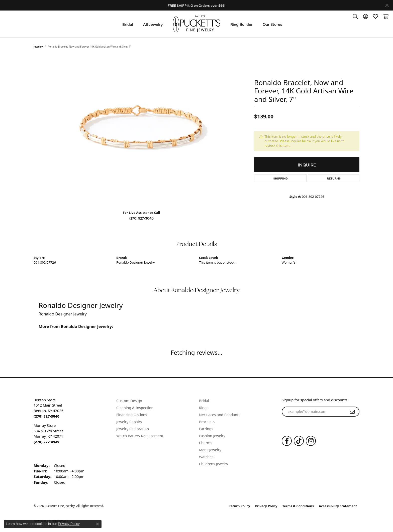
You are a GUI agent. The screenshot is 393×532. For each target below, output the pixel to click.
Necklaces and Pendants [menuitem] (220, 415)
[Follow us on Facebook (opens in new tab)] (287, 441)
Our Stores (272, 24)
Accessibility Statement (338, 506)
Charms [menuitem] (206, 443)
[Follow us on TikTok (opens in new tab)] (299, 441)
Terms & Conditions (298, 506)
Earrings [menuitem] (206, 429)
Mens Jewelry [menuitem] (210, 450)
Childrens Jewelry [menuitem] (214, 464)
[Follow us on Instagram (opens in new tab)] (311, 441)
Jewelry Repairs (129, 422)
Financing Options (132, 415)
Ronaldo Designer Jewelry (135, 262)
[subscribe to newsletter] (352, 412)
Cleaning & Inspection (135, 408)
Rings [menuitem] (204, 408)
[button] (355, 16)
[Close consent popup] (97, 524)
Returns (334, 178)
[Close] (387, 5)
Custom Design (129, 401)
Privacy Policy (266, 506)
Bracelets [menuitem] (207, 422)
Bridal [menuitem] (204, 401)
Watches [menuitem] (206, 457)
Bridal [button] (128, 24)
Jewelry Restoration (133, 429)
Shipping (280, 178)
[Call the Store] (46, 416)
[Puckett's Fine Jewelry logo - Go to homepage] (197, 24)
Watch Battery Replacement (140, 436)
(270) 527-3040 (141, 218)
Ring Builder (241, 24)
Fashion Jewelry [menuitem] (212, 436)
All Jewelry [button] (153, 24)
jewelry (38, 47)
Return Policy (239, 506)
